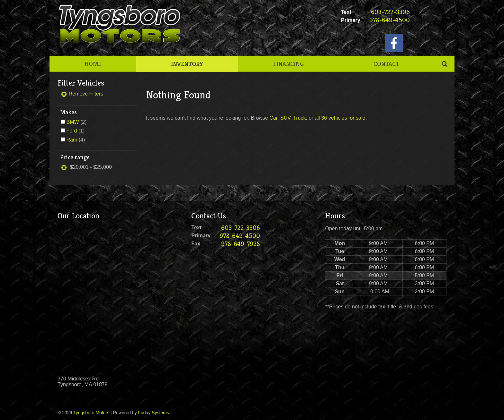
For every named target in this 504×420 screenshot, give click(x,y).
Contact (386, 64)
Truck (299, 118)
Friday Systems (153, 413)
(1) (75, 131)
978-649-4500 (390, 20)
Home (93, 64)
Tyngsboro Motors (91, 413)
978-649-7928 (241, 244)
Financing (288, 64)
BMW (72, 122)
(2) (76, 122)
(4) (76, 140)
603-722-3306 (390, 12)
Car (273, 118)
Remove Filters (82, 94)
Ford (72, 131)
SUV (285, 118)
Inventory (187, 64)
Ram (72, 140)
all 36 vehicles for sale (340, 118)
